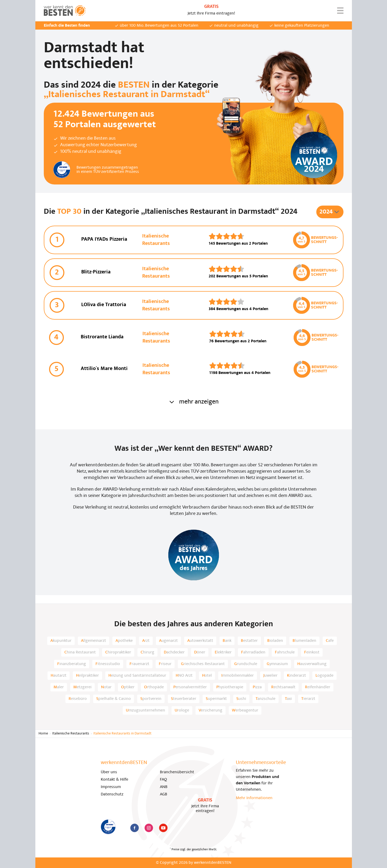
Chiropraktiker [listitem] (118, 652)
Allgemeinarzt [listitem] (94, 641)
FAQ (163, 780)
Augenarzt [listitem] (168, 641)
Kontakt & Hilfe (114, 780)
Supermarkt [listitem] (216, 699)
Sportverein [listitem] (151, 699)
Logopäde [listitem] (324, 676)
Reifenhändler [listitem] (318, 687)
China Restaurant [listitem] (80, 652)
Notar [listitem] (106, 687)
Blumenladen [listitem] (304, 641)
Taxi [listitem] (288, 699)
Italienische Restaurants (71, 734)
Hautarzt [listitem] (59, 676)
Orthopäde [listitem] (154, 687)
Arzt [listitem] (146, 641)
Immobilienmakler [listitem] (238, 676)
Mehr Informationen (254, 798)
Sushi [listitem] (241, 699)
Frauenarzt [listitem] (139, 664)
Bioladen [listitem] (275, 641)
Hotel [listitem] (207, 676)
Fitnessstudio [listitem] (108, 664)
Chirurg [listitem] (147, 652)
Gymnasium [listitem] (277, 664)
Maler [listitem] (59, 687)
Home (43, 734)
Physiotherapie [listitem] (230, 687)
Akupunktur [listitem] (61, 641)
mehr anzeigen (194, 402)
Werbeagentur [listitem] (245, 710)
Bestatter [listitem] (249, 641)
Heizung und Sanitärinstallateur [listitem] (137, 676)
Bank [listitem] (227, 641)
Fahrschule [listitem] (285, 652)
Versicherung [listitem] (211, 710)
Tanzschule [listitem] (266, 699)
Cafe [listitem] (330, 641)
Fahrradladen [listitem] (253, 652)
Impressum (111, 787)
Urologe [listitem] (182, 710)
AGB (164, 794)
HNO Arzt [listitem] (184, 676)
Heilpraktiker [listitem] (87, 676)
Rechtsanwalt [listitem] (283, 687)
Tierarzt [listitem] (308, 699)
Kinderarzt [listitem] (297, 676)
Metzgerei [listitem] (82, 687)
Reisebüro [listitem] (78, 699)
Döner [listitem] (200, 652)
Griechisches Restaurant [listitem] (203, 664)
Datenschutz (112, 794)
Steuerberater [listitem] (184, 699)
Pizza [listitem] (257, 687)
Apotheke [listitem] (124, 641)
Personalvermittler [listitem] (190, 687)
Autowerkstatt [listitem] (200, 641)
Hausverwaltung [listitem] (312, 664)
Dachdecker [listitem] (174, 652)
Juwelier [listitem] (270, 676)
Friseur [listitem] (165, 664)
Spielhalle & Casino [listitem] (114, 699)
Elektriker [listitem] (223, 652)
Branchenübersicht (177, 772)
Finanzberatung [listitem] (72, 664)
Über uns (109, 772)
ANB (164, 787)
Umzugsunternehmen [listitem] (145, 710)
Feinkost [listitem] (312, 652)
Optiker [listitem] (128, 687)
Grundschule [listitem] (246, 664)
